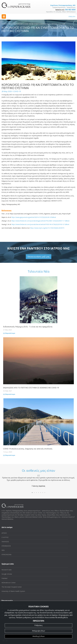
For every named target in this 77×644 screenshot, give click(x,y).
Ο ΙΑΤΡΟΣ (5, 537)
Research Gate (7, 570)
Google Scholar (7, 574)
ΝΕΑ (10, 24)
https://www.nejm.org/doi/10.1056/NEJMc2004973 (47, 228)
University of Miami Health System (13, 591)
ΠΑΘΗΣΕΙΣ (5, 542)
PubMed (4, 578)
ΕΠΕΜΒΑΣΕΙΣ (6, 546)
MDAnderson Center (9, 583)
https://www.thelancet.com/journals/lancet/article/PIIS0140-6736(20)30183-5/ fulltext (40, 224)
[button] (32, 493)
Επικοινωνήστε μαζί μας (39, 257)
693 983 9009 (70, 10)
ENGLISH (72, 16)
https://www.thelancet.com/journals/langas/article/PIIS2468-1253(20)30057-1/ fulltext (40, 221)
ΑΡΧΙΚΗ (4, 24)
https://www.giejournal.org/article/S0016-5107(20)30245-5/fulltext (34, 217)
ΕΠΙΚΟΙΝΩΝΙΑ (6, 554)
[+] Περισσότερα (9, 333)
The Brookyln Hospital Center (12, 587)
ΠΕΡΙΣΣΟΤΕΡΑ (39, 621)
